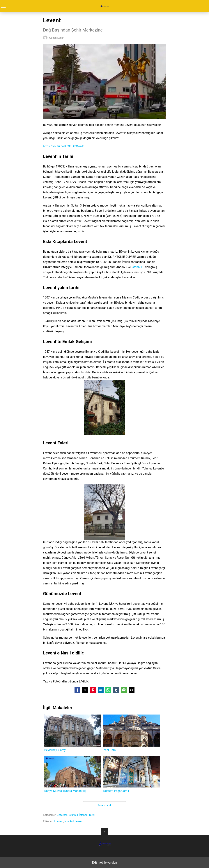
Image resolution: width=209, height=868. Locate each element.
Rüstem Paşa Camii (131, 774)
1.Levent (58, 821)
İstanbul (137, 267)
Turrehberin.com (105, 6)
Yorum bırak (104, 805)
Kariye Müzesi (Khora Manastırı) (73, 774)
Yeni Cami (131, 733)
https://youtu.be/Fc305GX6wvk (63, 146)
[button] (77, 690)
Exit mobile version (104, 863)
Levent (79, 821)
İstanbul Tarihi (87, 815)
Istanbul (73, 815)
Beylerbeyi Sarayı (73, 733)
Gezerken (62, 815)
